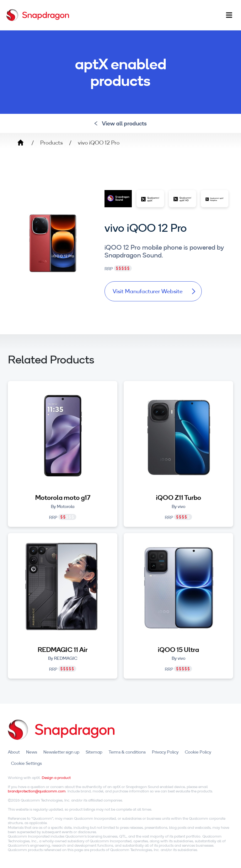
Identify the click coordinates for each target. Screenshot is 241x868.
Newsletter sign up (61, 752)
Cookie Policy (198, 752)
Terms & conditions (127, 752)
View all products (121, 123)
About (14, 752)
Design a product (56, 778)
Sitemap (94, 752)
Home (20, 143)
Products (51, 143)
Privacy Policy (165, 752)
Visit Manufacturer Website (154, 291)
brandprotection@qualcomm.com (37, 791)
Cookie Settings (26, 763)
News (32, 752)
